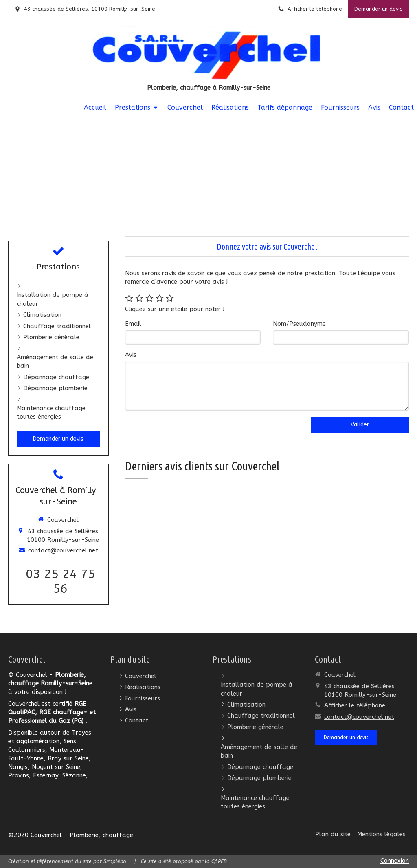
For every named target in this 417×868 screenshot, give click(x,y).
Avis (131, 355)
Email (133, 324)
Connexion (395, 861)
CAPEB (219, 861)
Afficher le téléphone (315, 9)
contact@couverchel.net (63, 550)
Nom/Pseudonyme (299, 324)
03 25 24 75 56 (60, 581)
